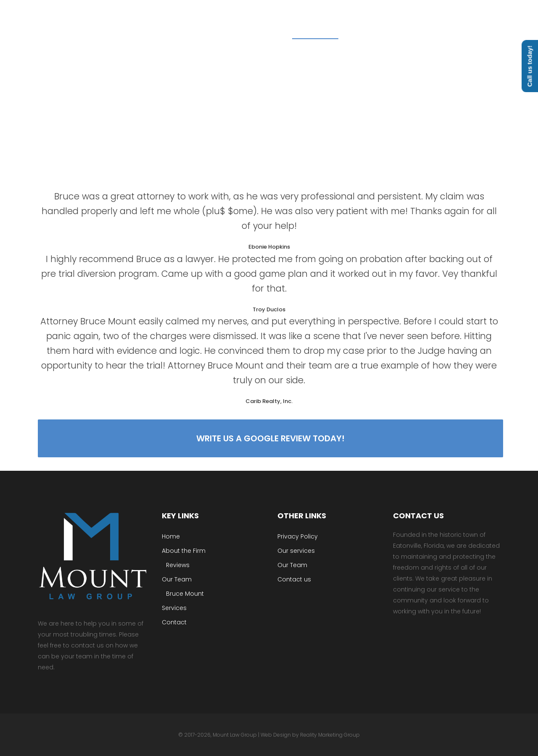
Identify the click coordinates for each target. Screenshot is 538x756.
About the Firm (184, 551)
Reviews (178, 565)
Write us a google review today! (269, 438)
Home (171, 536)
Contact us (294, 579)
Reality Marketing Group (330, 735)
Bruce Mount (185, 594)
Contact (174, 622)
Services (174, 608)
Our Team (177, 579)
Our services (296, 551)
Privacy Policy (298, 536)
